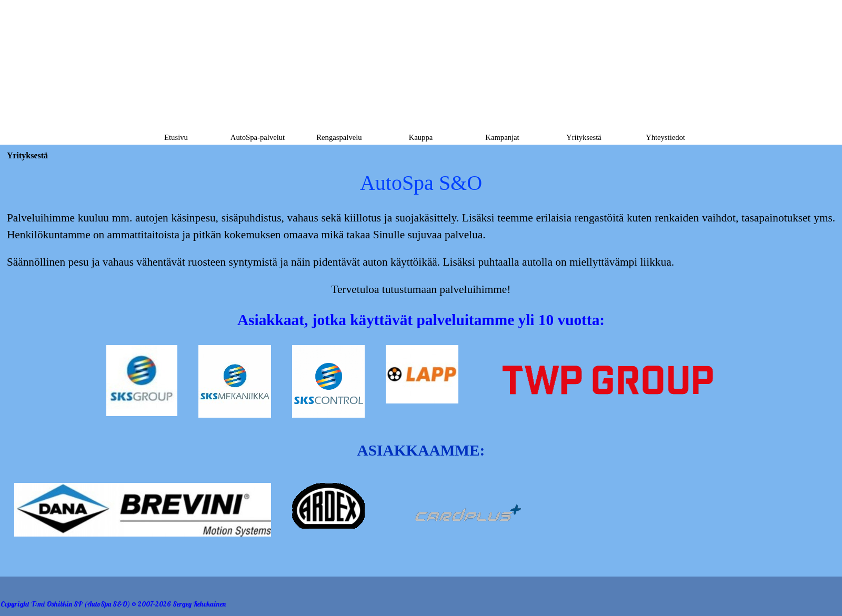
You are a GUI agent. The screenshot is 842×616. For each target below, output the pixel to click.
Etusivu (176, 137)
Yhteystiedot (665, 137)
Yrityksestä (584, 137)
